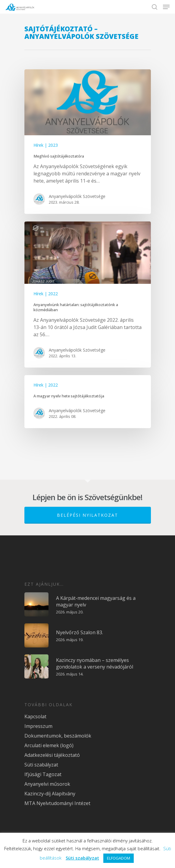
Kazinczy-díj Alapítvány (50, 794)
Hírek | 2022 (46, 294)
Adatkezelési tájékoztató (52, 755)
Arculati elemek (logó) (49, 745)
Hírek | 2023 (46, 145)
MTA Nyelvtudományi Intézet (57, 803)
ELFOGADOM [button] (119, 858)
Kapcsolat (35, 716)
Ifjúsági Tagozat (43, 774)
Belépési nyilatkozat (88, 515)
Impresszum (38, 726)
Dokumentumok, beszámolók (58, 736)
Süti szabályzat (41, 765)
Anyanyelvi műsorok (47, 784)
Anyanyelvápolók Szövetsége (77, 196)
